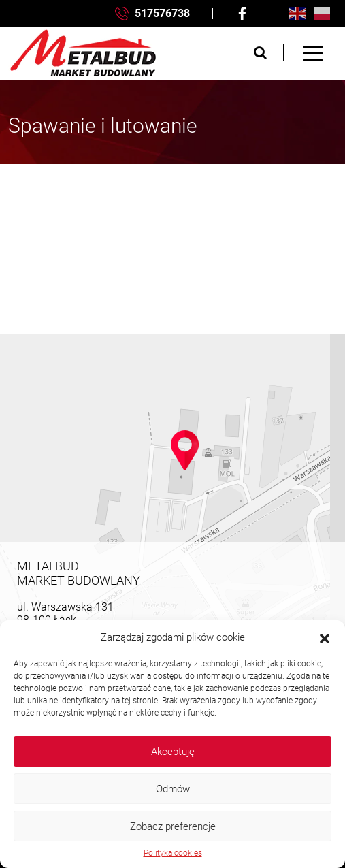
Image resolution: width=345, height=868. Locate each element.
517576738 (152, 14)
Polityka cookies (173, 853)
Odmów (173, 789)
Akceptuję (173, 752)
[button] (325, 637)
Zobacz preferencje (173, 826)
